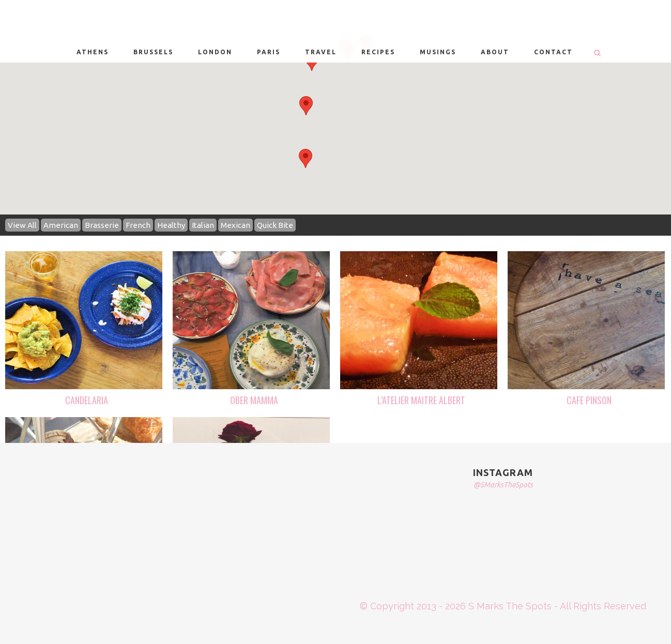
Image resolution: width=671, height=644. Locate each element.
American (61, 225)
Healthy (171, 225)
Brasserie (102, 225)
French (138, 225)
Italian (203, 225)
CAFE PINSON (589, 400)
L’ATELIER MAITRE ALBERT (421, 400)
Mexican (235, 225)
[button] (306, 106)
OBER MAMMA (254, 400)
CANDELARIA (87, 400)
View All (22, 225)
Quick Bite (275, 225)
